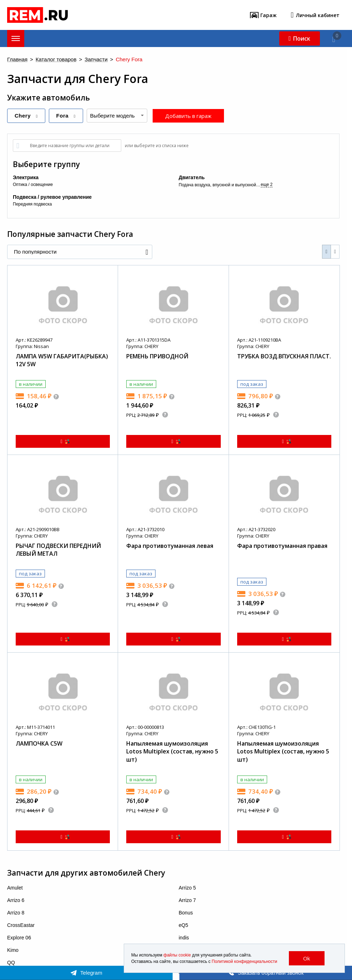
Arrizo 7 (187, 900)
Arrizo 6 (16, 900)
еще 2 (267, 185)
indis (184, 938)
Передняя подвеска (32, 204)
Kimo (13, 950)
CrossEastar (21, 925)
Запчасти (96, 60)
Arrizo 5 (187, 888)
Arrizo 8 (16, 913)
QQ (11, 963)
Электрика (26, 177)
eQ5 (183, 925)
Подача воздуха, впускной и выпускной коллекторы (220, 185)
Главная (17, 60)
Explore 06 (19, 938)
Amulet (15, 888)
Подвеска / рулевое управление (52, 197)
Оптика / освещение (33, 185)
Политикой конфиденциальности (245, 961)
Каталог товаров (56, 60)
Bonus (186, 913)
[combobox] (117, 116)
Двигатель (192, 177)
